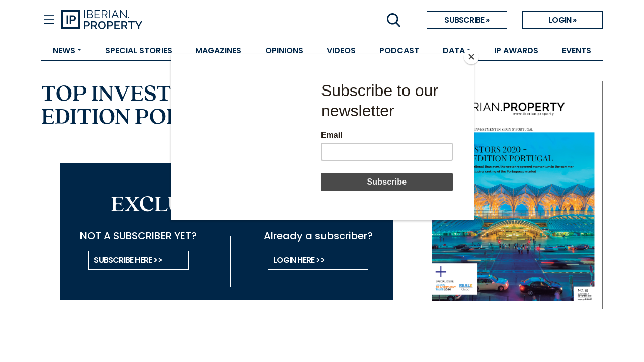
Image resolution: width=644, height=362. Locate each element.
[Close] (471, 57)
